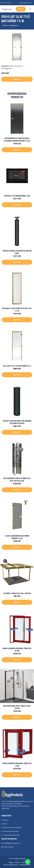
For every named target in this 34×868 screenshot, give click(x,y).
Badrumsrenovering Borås (12, 828)
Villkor (23, 862)
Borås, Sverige (7, 3)
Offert (5, 824)
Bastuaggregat (7, 68)
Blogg (11, 862)
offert (21, 9)
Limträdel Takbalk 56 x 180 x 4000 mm (17, 593)
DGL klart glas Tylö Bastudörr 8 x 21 (17, 366)
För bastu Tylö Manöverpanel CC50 (17, 196)
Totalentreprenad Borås (11, 835)
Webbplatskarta (25, 865)
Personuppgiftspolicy (11, 865)
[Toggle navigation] (30, 9)
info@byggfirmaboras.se (26, 3)
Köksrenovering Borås (11, 831)
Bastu (5, 25)
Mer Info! (17, 79)
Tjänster (6, 820)
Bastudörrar (14, 25)
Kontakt (17, 862)
